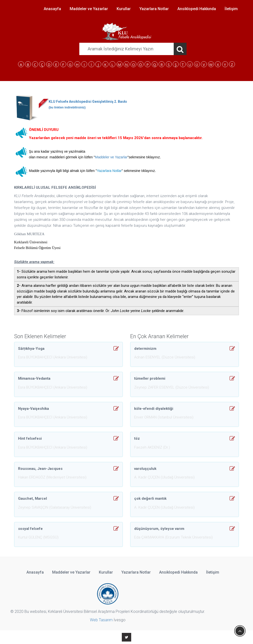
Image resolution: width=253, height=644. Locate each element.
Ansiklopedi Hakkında (197, 9)
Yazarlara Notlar (154, 9)
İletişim (231, 9)
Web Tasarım (101, 620)
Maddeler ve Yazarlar (89, 9)
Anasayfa (52, 9)
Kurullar (124, 9)
